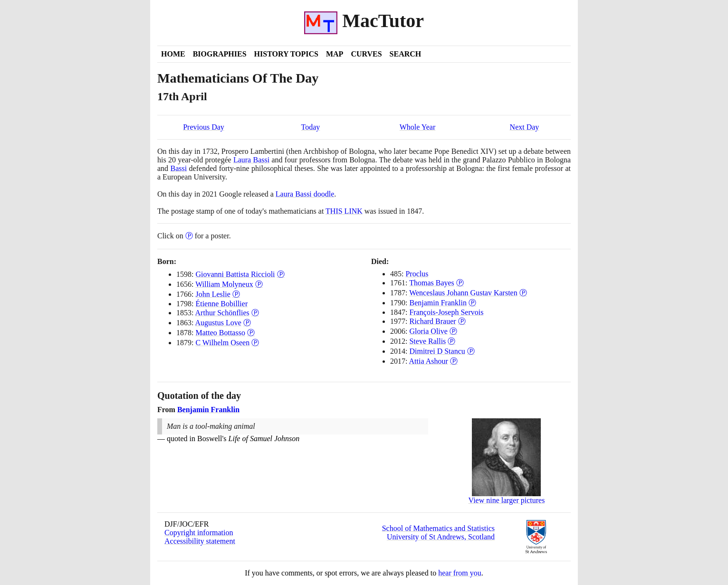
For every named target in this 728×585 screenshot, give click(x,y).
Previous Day (204, 127)
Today (311, 127)
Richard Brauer (432, 321)
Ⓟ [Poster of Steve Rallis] (451, 341)
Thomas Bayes (432, 283)
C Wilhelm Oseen (222, 343)
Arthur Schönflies (222, 313)
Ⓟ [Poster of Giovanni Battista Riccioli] (281, 274)
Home (173, 54)
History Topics (286, 54)
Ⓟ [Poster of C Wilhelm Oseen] (255, 343)
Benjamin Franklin (438, 303)
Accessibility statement (200, 541)
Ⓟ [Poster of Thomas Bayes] (460, 283)
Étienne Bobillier (221, 304)
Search (406, 54)
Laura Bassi (251, 160)
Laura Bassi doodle (305, 194)
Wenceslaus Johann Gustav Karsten (463, 293)
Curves (366, 54)
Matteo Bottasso (220, 333)
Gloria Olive (428, 331)
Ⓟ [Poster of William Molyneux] (259, 284)
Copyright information (199, 533)
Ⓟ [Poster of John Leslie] (236, 294)
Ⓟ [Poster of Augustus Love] (247, 323)
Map (335, 54)
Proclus (417, 274)
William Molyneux (224, 284)
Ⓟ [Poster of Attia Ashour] (454, 361)
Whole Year (418, 127)
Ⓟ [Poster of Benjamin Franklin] (472, 303)
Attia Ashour (429, 361)
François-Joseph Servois (446, 312)
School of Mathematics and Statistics (438, 528)
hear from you (460, 573)
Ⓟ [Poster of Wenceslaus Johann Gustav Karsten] (523, 293)
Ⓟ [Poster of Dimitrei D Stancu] (471, 351)
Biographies (220, 54)
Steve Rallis (427, 341)
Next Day (525, 127)
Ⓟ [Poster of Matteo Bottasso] (251, 333)
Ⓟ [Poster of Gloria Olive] (453, 331)
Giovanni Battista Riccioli (235, 274)
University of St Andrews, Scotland (441, 537)
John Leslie (213, 294)
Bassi (179, 168)
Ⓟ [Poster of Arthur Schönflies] (255, 313)
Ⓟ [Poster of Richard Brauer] (462, 321)
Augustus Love (218, 323)
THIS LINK (344, 211)
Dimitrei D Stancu (437, 351)
